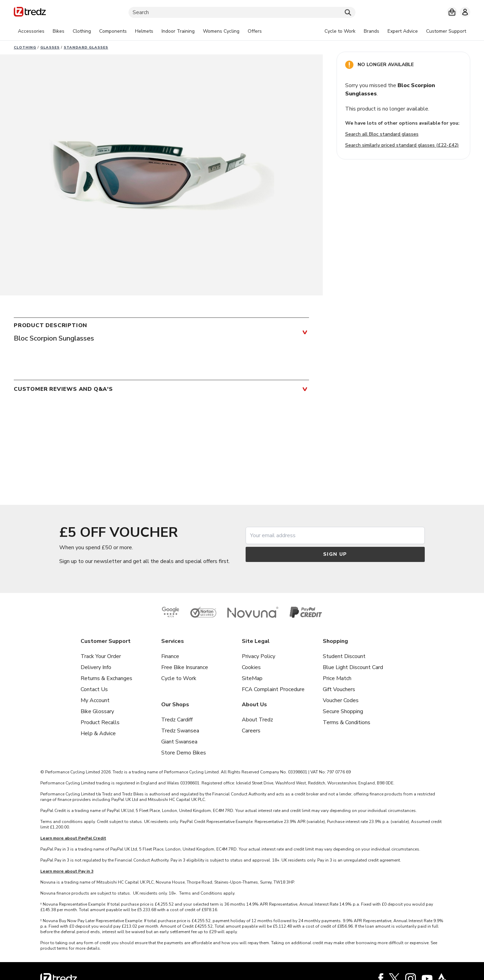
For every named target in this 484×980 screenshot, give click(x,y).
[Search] (242, 12)
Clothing (25, 48)
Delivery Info (96, 667)
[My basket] (452, 12)
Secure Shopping (343, 711)
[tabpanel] (140, 31)
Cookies (251, 667)
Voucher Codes (341, 700)
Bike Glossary (97, 711)
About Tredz (258, 720)
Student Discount (344, 656)
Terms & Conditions (347, 722)
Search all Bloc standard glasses (382, 134)
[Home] (30, 13)
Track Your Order (101, 656)
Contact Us (94, 689)
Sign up (335, 554)
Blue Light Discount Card (353, 667)
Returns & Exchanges (106, 678)
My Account (95, 700)
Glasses (50, 48)
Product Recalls (100, 722)
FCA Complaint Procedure (273, 689)
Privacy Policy (259, 656)
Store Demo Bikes (184, 753)
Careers (251, 731)
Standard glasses (86, 48)
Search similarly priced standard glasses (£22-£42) (402, 145)
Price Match (337, 678)
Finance (170, 656)
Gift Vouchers (339, 689)
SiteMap (252, 678)
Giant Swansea (179, 742)
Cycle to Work (179, 678)
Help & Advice (98, 733)
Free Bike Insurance (185, 667)
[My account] (465, 12)
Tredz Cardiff (177, 720)
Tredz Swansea (180, 731)
